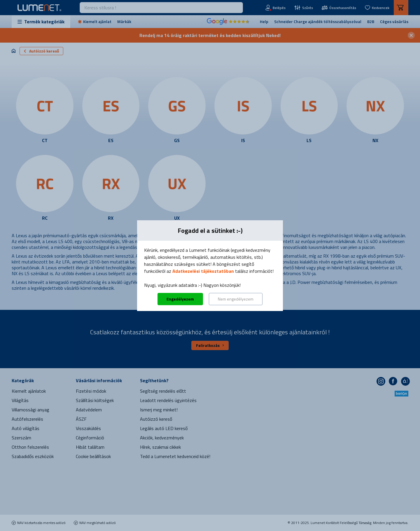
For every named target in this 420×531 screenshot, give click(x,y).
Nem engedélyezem (236, 299)
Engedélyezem (180, 299)
